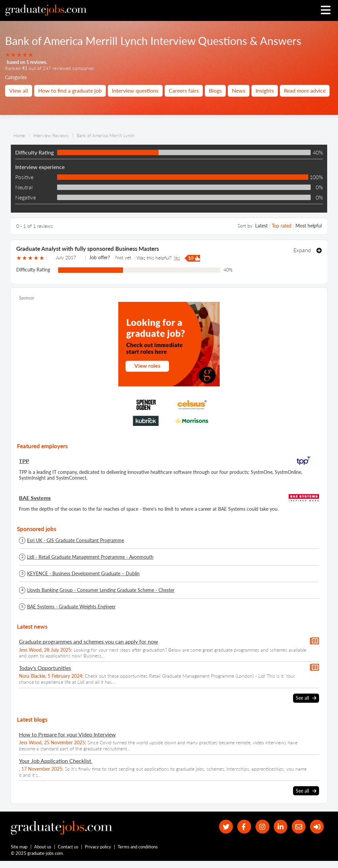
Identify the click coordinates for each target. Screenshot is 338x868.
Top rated (282, 226)
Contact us (68, 847)
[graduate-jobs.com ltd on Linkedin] (281, 827)
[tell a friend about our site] (299, 827)
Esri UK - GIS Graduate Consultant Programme (76, 540)
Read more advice (305, 90)
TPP (24, 461)
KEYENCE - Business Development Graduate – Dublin (83, 574)
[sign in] (317, 827)
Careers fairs (184, 90)
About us (43, 847)
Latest (261, 226)
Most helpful (309, 226)
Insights (265, 90)
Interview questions (135, 90)
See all (306, 698)
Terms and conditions (138, 847)
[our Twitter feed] (226, 827)
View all (19, 90)
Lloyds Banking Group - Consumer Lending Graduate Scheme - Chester (101, 590)
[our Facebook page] (244, 827)
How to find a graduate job (70, 90)
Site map (19, 847)
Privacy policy (98, 847)
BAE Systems (35, 498)
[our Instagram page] (262, 827)
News (239, 90)
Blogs (215, 90)
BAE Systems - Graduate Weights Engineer (71, 607)
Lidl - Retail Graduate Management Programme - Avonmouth (90, 557)
